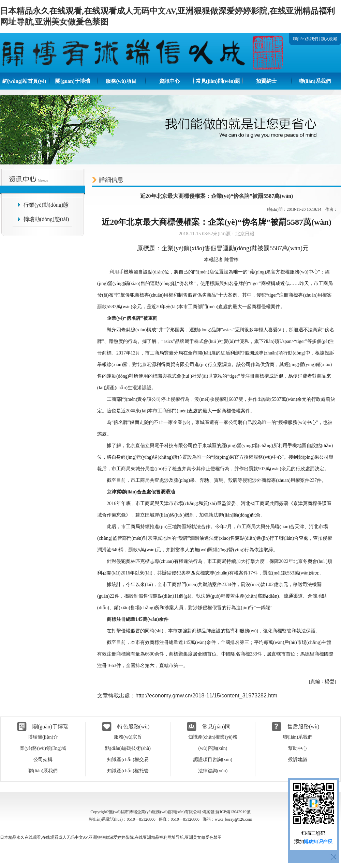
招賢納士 (266, 81)
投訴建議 (298, 760)
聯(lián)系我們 (306, 39)
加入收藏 (329, 39)
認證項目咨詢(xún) (213, 760)
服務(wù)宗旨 (128, 737)
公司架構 (43, 760)
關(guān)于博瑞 (73, 81)
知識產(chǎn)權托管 (128, 771)
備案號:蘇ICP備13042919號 (226, 812)
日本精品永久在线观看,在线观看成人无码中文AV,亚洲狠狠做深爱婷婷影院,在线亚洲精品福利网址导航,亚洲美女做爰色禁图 (111, 837)
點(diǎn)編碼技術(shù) (128, 748)
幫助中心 (298, 748)
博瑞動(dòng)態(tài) (46, 219)
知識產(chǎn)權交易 (128, 760)
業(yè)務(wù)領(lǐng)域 (43, 748)
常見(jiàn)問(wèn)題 (218, 81)
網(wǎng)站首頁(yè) (24, 81)
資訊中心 (169, 81)
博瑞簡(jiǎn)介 (43, 737)
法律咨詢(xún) (213, 771)
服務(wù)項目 (121, 81)
